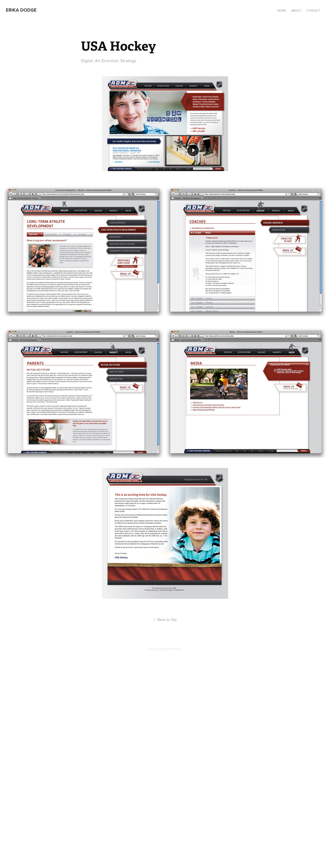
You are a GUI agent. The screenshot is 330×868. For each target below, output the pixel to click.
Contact (313, 11)
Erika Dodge (21, 10)
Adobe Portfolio (172, 649)
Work (282, 11)
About (296, 11)
